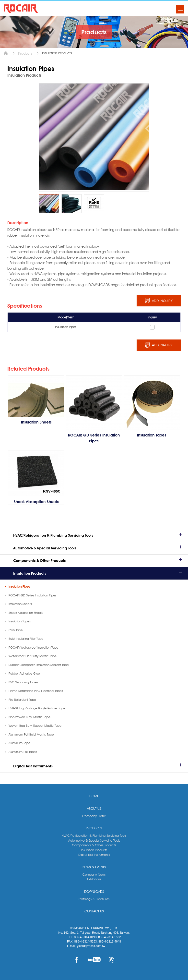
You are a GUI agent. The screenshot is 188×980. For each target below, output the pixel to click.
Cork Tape (16, 630)
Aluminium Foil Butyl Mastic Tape (31, 735)
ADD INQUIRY (162, 301)
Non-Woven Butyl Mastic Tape (29, 717)
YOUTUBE (94, 960)
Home (6, 53)
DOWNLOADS (94, 892)
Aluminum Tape (19, 743)
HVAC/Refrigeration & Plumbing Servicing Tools (53, 536)
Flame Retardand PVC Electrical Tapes (36, 691)
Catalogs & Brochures (94, 899)
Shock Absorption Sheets (26, 613)
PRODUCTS (94, 828)
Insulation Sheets (20, 604)
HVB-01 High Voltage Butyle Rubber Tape (37, 708)
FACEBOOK (76, 960)
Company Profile (94, 816)
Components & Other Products (39, 561)
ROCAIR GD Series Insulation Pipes (32, 595)
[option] (49, 204)
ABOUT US (94, 809)
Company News (94, 875)
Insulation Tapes (20, 621)
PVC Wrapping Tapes (23, 682)
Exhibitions (94, 879)
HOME (94, 796)
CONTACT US (94, 911)
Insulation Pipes (19, 587)
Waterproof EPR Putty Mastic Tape (33, 656)
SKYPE (112, 960)
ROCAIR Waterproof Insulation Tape (33, 648)
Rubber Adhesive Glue (24, 674)
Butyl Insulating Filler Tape (26, 639)
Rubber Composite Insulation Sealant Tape (39, 665)
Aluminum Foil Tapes (23, 752)
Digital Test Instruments (33, 766)
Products (25, 53)
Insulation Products (30, 574)
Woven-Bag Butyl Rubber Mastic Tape (35, 726)
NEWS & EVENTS (94, 867)
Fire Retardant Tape (22, 700)
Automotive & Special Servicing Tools (45, 548)
